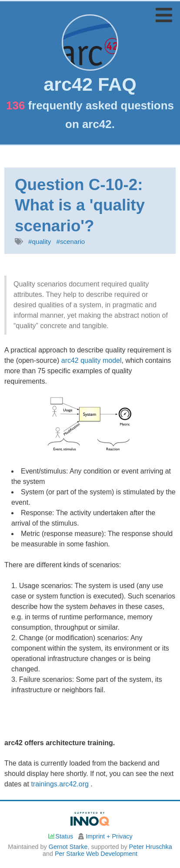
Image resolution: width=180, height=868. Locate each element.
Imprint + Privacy (109, 836)
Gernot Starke (68, 847)
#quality (40, 242)
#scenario (70, 242)
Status (60, 836)
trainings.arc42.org (61, 784)
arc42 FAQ (90, 84)
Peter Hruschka (151, 847)
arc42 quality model (92, 360)
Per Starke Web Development (96, 854)
